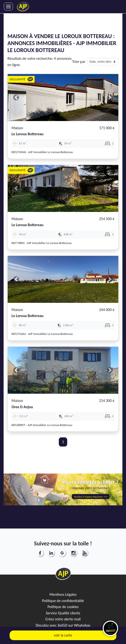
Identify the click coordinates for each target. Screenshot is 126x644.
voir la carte (63, 635)
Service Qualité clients (63, 613)
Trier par (79, 62)
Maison (17, 128)
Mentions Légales (63, 594)
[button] (16, 98)
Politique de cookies (63, 607)
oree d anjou (22, 407)
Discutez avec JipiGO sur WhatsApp (63, 625)
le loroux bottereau (27, 134)
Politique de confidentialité (63, 601)
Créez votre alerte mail (63, 619)
